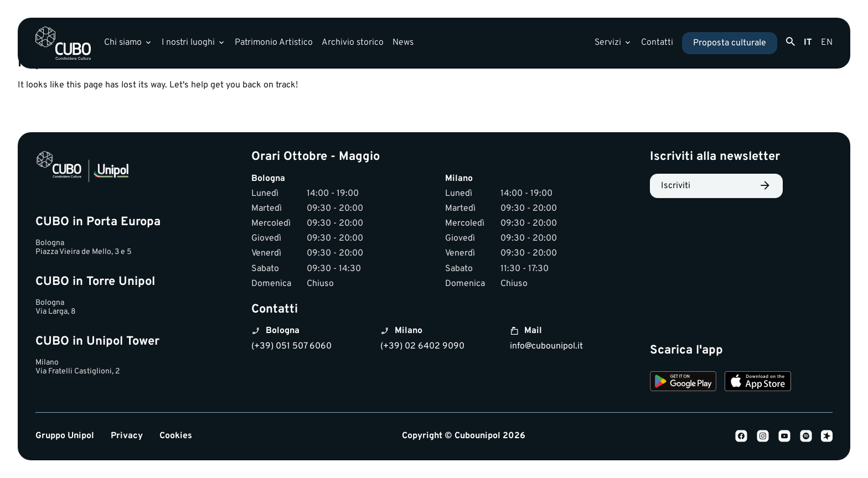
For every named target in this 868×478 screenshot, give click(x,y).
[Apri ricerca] (790, 42)
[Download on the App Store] (758, 383)
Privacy (127, 436)
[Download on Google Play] (683, 383)
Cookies (176, 436)
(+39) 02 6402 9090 (422, 346)
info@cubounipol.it (546, 346)
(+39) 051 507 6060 (291, 346)
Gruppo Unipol (65, 436)
